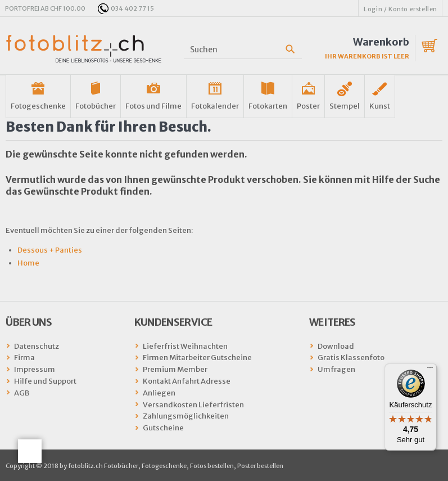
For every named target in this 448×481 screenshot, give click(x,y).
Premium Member (175, 369)
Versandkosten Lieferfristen (193, 405)
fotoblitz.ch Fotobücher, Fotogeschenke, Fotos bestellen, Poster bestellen (176, 466)
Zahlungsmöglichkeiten (186, 416)
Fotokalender (215, 106)
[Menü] (430, 370)
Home (28, 263)
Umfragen (336, 369)
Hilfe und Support (45, 381)
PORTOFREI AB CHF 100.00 (45, 8)
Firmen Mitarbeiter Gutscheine (197, 358)
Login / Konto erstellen (401, 9)
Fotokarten (268, 106)
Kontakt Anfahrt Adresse (187, 381)
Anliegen (159, 393)
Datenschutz (37, 346)
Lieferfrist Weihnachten (185, 346)
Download (336, 346)
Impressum (35, 369)
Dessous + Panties (50, 250)
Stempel (345, 106)
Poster (308, 106)
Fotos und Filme (153, 106)
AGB (22, 393)
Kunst (380, 106)
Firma (24, 358)
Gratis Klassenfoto (351, 358)
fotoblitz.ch (84, 49)
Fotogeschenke (38, 106)
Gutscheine (163, 428)
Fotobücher (96, 106)
